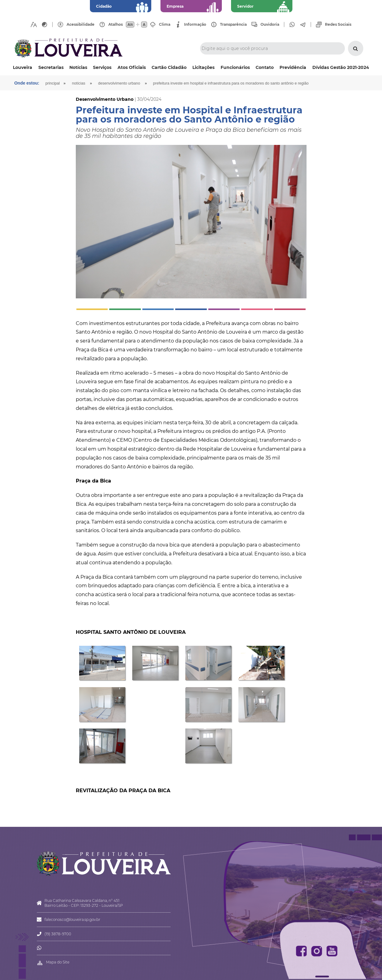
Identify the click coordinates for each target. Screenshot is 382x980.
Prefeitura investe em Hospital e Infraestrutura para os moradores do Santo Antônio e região (231, 83)
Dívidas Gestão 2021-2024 (341, 67)
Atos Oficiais (132, 67)
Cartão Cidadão (169, 67)
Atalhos (116, 25)
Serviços (102, 67)
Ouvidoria (270, 25)
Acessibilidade (81, 25)
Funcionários (235, 67)
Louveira (23, 67)
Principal (53, 83)
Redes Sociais (338, 25)
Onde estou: (27, 83)
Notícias (78, 67)
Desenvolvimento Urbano (119, 83)
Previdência (293, 67)
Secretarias (51, 67)
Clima (165, 25)
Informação (195, 25)
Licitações (203, 67)
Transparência (233, 25)
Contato (265, 67)
